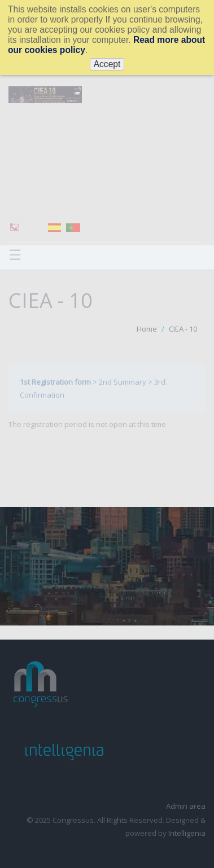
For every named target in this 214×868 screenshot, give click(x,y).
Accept (107, 64)
